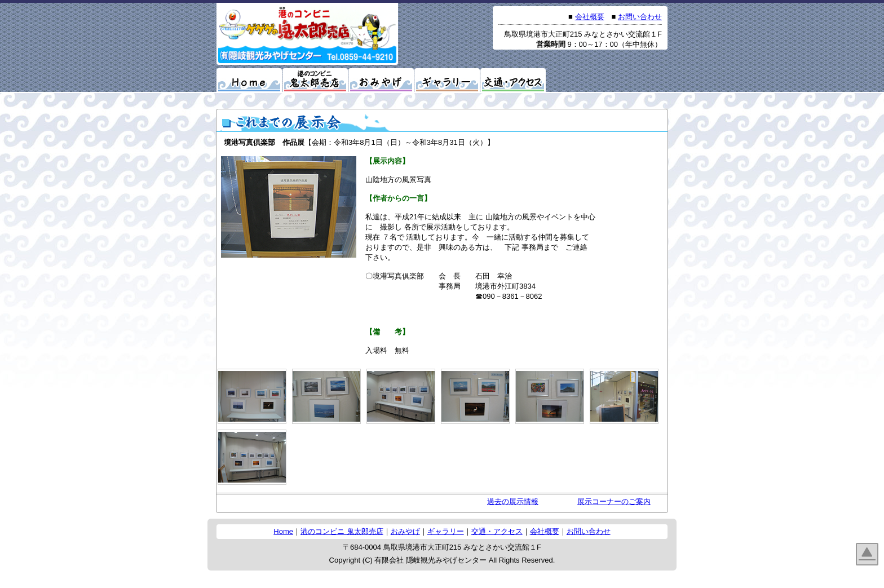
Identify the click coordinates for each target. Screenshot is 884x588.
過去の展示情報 (513, 501)
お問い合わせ (640, 17)
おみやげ (405, 531)
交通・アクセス (497, 531)
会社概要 (590, 17)
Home (283, 531)
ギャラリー (446, 531)
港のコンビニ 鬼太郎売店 (342, 531)
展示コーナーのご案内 (614, 501)
